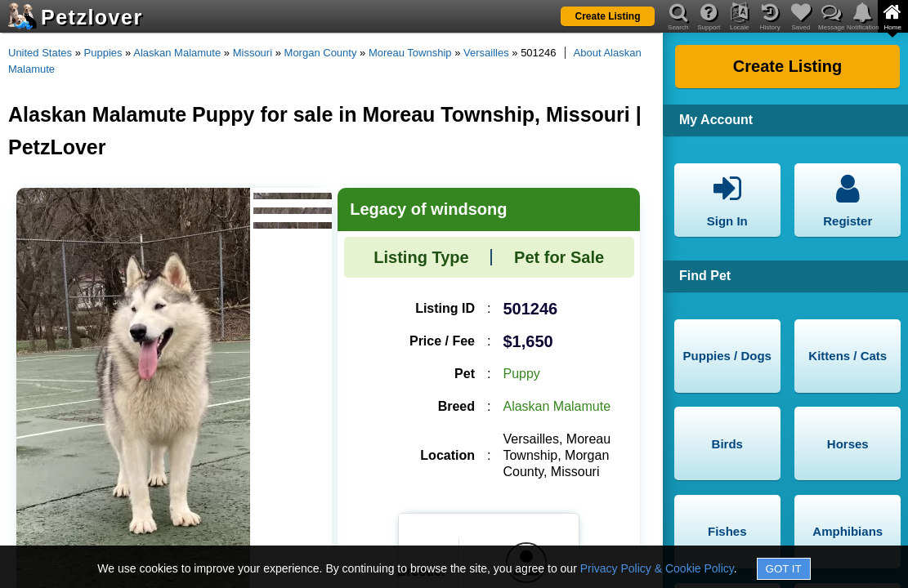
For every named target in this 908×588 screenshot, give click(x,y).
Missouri (253, 53)
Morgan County (321, 53)
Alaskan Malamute (177, 53)
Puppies (103, 53)
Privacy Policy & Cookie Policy (657, 568)
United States (40, 53)
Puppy (521, 374)
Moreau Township (410, 53)
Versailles (486, 53)
